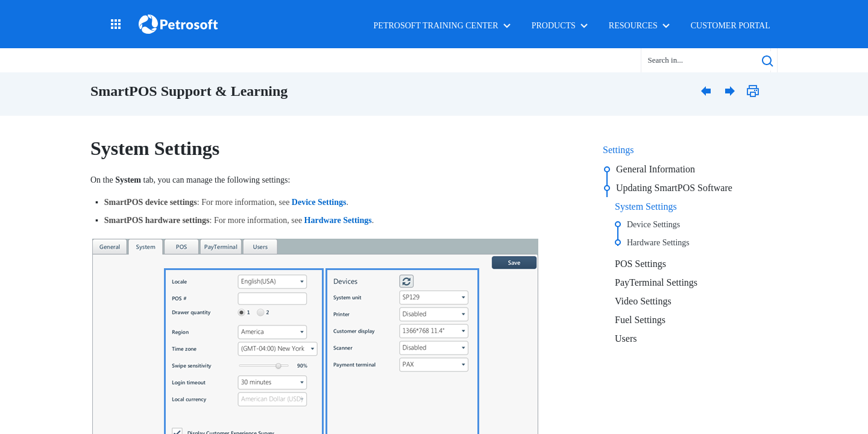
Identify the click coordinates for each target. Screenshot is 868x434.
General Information (656, 169)
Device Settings (653, 225)
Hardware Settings (658, 243)
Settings (618, 150)
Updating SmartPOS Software (674, 188)
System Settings (646, 206)
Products (554, 26)
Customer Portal (731, 26)
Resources (633, 26)
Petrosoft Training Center (436, 26)
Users (626, 338)
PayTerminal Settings (656, 282)
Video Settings (643, 301)
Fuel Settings (640, 320)
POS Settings (640, 264)
